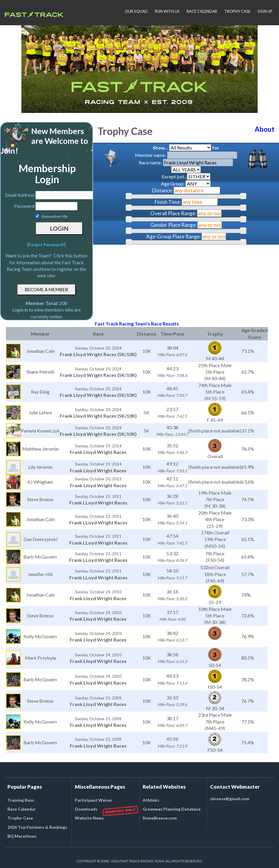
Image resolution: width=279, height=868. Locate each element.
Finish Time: (168, 202)
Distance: (163, 190)
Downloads (86, 809)
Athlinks (151, 800)
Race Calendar (22, 809)
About (265, 129)
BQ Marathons (22, 836)
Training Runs (21, 800)
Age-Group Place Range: (174, 236)
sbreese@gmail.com (230, 799)
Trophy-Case (20, 818)
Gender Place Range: (174, 225)
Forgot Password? (46, 245)
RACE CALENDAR (202, 11)
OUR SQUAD (136, 11)
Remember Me (55, 216)
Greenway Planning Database (172, 809)
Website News (89, 818)
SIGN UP (265, 11)
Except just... (186, 176)
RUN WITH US (167, 11)
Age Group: (186, 184)
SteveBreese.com (160, 818)
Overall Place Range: (173, 213)
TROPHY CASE (237, 11)
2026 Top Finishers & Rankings (37, 827)
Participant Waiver (94, 800)
